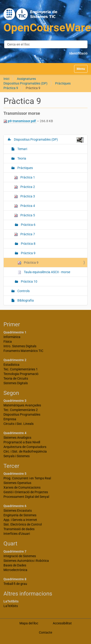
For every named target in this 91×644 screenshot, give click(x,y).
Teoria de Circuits (16, 378)
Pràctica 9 (11, 88)
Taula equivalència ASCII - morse (44, 272)
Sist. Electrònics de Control (23, 524)
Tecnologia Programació (21, 374)
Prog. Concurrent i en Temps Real (27, 478)
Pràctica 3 (25, 196)
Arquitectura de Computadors (25, 447)
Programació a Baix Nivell (22, 442)
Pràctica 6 (28, 225)
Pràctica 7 (25, 234)
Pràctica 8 (28, 244)
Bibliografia (25, 300)
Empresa (10, 419)
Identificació (78, 53)
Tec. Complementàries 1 (21, 369)
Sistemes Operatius (17, 483)
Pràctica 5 (25, 215)
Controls (23, 291)
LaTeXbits (11, 606)
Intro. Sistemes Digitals (20, 346)
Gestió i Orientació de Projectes (26, 492)
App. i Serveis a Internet (20, 520)
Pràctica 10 (29, 281)
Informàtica (12, 337)
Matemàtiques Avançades (22, 405)
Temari (22, 149)
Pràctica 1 (25, 177)
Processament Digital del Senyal (26, 497)
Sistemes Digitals (16, 383)
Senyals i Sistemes (17, 456)
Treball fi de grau (15, 584)
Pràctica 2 (25, 187)
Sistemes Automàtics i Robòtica (26, 561)
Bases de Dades (15, 565)
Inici (6, 79)
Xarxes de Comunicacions (22, 487)
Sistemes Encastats (18, 511)
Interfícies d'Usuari (17, 534)
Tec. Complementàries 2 (21, 410)
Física (8, 342)
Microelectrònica (15, 570)
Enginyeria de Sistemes (20, 515)
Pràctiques (63, 83)
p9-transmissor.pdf (20, 121)
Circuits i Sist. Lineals (19, 424)
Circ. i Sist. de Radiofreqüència (25, 451)
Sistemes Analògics (17, 438)
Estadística (11, 365)
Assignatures (26, 79)
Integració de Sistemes (20, 556)
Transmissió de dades (19, 529)
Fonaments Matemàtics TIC (23, 351)
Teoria (21, 158)
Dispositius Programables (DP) (25, 83)
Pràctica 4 (25, 206)
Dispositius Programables (22, 414)
